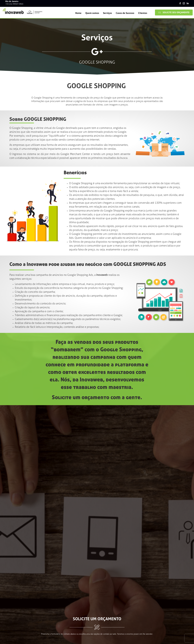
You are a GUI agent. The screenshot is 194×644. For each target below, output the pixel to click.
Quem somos (92, 13)
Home (78, 13)
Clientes (143, 13)
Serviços (107, 13)
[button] (174, 13)
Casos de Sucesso (125, 13)
